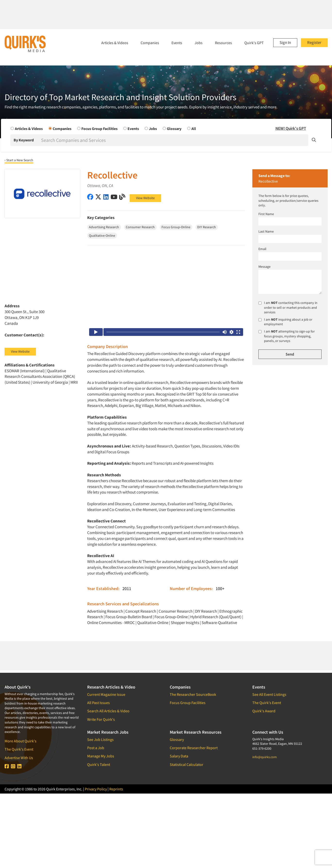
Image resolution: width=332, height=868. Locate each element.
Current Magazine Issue (106, 694)
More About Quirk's (21, 741)
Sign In (285, 42)
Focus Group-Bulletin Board (129, 617)
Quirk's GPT (254, 43)
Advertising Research (105, 611)
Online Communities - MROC (111, 623)
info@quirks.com (265, 757)
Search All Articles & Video (108, 711)
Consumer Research (176, 611)
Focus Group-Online (171, 617)
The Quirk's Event (19, 749)
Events (177, 43)
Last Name (266, 231)
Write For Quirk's (101, 719)
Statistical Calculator (187, 764)
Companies (150, 43)
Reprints (116, 789)
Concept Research (141, 611)
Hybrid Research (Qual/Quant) (216, 617)
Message (264, 267)
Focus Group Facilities (188, 703)
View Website (145, 198)
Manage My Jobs (101, 756)
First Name (266, 214)
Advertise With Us (19, 758)
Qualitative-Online (153, 623)
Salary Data (179, 756)
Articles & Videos (115, 43)
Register (314, 42)
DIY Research (206, 611)
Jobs (199, 43)
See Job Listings (100, 739)
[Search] (174, 140)
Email (262, 249)
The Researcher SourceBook (193, 694)
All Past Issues (98, 703)
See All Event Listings (269, 694)
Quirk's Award (264, 711)
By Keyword (24, 140)
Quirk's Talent (99, 764)
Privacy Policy (96, 789)
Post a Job (96, 748)
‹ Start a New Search (19, 160)
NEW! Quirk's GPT (291, 128)
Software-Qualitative (219, 623)
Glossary (177, 739)
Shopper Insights (185, 623)
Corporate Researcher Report (194, 748)
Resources (223, 43)
